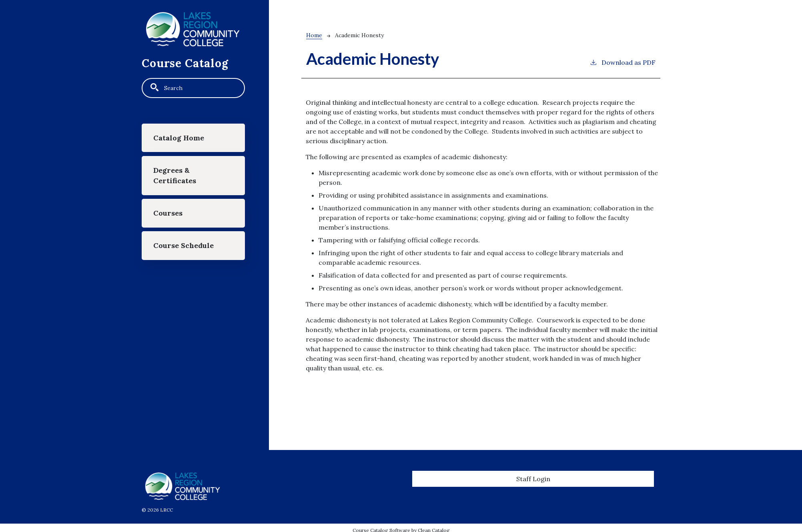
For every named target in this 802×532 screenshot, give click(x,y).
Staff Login (533, 479)
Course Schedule (183, 245)
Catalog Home (179, 138)
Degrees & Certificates (175, 175)
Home (314, 35)
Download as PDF (623, 62)
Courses (168, 213)
